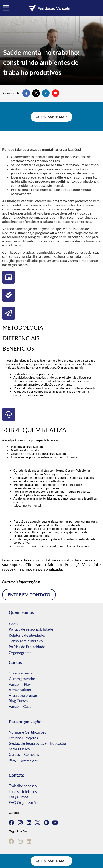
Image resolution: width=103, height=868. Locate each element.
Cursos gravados (22, 679)
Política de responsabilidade (31, 629)
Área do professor (23, 695)
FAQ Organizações (24, 803)
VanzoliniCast (20, 706)
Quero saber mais (51, 117)
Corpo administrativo (26, 641)
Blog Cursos (18, 701)
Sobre (13, 623)
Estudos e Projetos (23, 738)
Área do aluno (20, 690)
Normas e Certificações (27, 732)
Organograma (20, 653)
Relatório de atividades (27, 635)
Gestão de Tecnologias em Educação (37, 743)
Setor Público (19, 749)
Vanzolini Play (20, 684)
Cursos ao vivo (20, 673)
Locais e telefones (23, 792)
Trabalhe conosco (23, 786)
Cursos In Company (24, 754)
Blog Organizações (24, 760)
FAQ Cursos (18, 797)
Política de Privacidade (27, 647)
